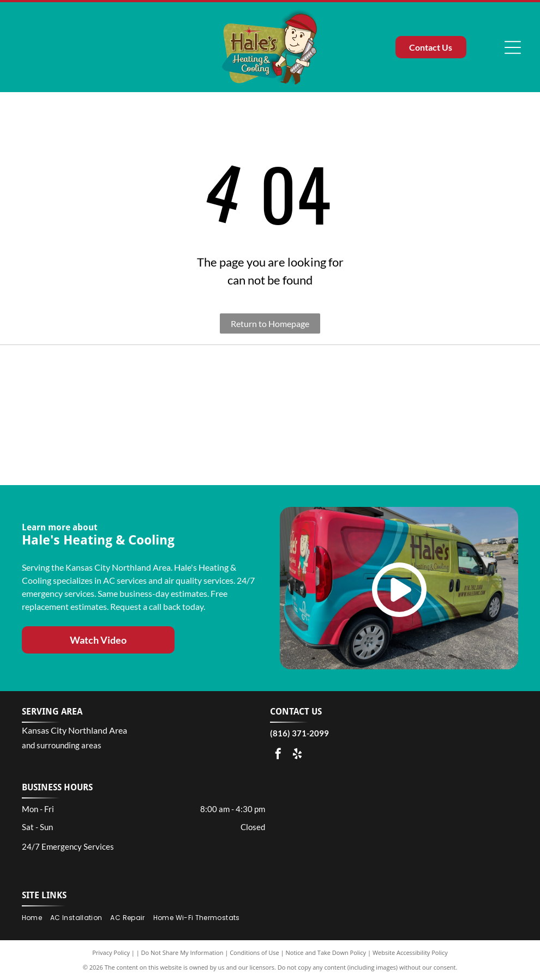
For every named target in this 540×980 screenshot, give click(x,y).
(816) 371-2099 (299, 733)
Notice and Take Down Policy (326, 952)
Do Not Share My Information (182, 952)
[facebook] (278, 755)
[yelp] (297, 755)
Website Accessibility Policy (410, 952)
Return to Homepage (270, 323)
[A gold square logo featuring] (465, 415)
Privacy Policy (111, 952)
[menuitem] (36, 918)
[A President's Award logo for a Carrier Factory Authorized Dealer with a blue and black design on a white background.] (205, 415)
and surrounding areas (62, 745)
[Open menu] (513, 47)
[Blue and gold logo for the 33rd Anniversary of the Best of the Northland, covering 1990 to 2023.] (76, 415)
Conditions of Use (254, 952)
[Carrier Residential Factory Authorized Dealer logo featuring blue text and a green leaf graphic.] (335, 415)
